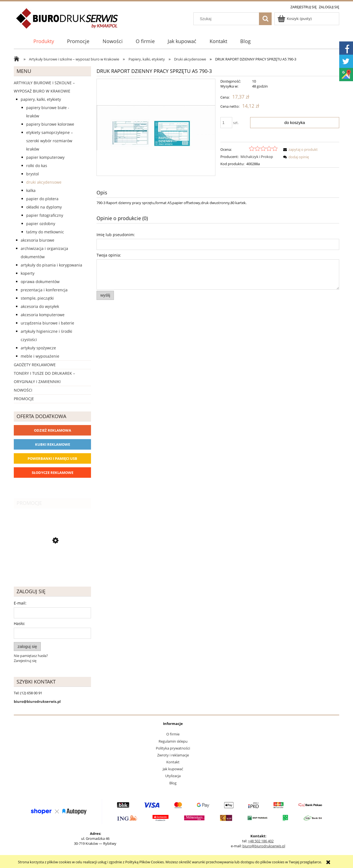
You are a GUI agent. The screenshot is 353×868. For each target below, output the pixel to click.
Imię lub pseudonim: (116, 235)
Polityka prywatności (173, 748)
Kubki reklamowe (53, 444)
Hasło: (19, 623)
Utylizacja (173, 776)
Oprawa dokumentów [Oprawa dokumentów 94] (40, 282)
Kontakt (173, 762)
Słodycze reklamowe (53, 473)
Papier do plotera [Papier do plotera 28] (42, 199)
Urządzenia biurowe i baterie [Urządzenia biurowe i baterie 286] (47, 323)
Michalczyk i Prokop (257, 157)
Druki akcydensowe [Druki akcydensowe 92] (44, 182)
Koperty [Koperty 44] (28, 273)
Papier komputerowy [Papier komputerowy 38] (45, 157)
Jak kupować (173, 769)
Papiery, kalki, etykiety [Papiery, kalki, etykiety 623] (41, 99)
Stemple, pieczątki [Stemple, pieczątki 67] (37, 298)
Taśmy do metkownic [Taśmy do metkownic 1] (45, 232)
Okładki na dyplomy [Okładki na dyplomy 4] (44, 207)
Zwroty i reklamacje (173, 755)
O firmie (173, 734)
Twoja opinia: (109, 255)
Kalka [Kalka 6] (31, 190)
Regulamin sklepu (173, 741)
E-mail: (20, 603)
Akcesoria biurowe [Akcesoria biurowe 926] (38, 240)
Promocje (24, 399)
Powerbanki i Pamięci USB (52, 458)
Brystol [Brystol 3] (33, 174)
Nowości (23, 390)
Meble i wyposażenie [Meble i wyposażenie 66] (40, 356)
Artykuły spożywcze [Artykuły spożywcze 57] (38, 348)
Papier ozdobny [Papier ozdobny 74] (41, 224)
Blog (173, 783)
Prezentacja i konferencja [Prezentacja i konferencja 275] (44, 290)
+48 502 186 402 (261, 841)
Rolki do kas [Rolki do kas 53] (37, 166)
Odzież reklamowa (53, 430)
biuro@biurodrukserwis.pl (264, 846)
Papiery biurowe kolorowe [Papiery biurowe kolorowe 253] (50, 124)
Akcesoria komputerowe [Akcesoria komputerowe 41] (43, 315)
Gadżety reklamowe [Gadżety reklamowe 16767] (35, 365)
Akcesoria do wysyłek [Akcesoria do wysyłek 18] (40, 306)
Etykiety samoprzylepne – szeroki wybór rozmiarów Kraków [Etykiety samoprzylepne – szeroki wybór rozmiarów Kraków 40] (50, 141)
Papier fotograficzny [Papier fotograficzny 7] (45, 215)
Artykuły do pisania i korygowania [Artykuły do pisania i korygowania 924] (51, 265)
